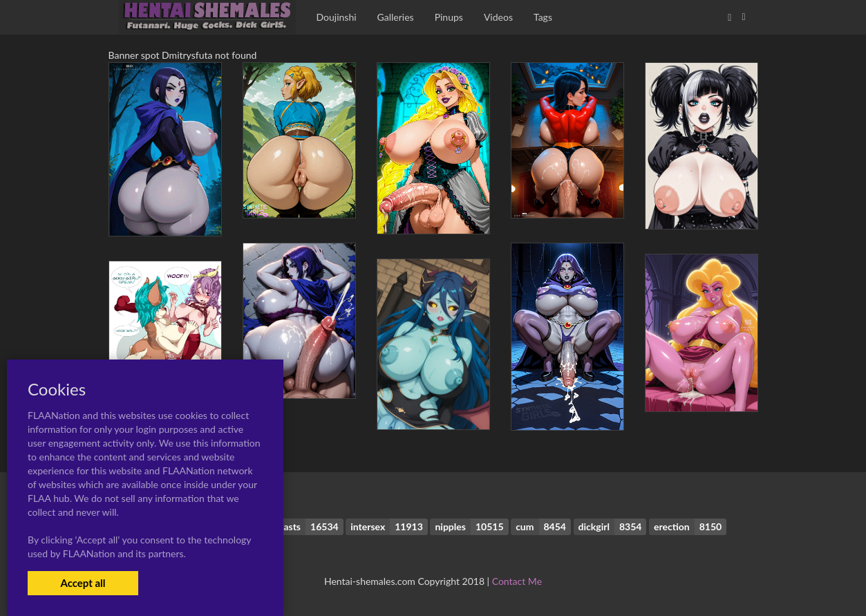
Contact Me (517, 581)
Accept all (83, 583)
